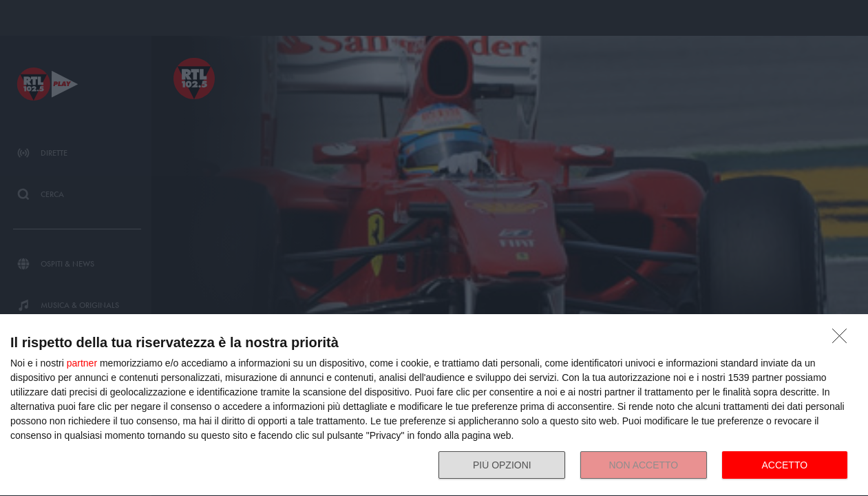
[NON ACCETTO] (843, 340)
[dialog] (434, 405)
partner (82, 363)
